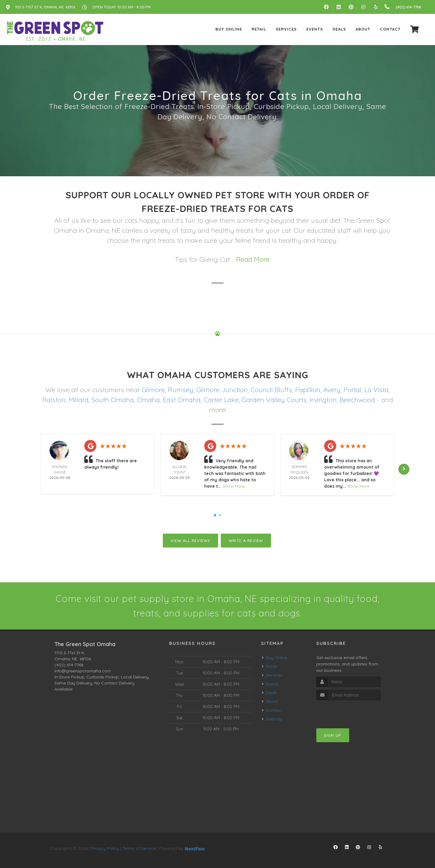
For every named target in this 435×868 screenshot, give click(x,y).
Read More (253, 259)
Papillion (308, 390)
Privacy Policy (105, 848)
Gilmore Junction (222, 390)
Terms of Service (139, 848)
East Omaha (182, 400)
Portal (352, 390)
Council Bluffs (271, 390)
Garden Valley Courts (274, 400)
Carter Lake (221, 400)
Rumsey (181, 390)
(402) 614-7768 (69, 665)
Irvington (323, 400)
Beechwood (357, 400)
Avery (332, 390)
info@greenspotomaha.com (83, 671)
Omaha (148, 400)
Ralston (54, 400)
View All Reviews (190, 541)
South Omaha (113, 400)
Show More (234, 486)
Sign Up (333, 735)
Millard (79, 400)
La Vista (376, 390)
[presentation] (348, 712)
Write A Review (246, 541)
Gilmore (153, 390)
